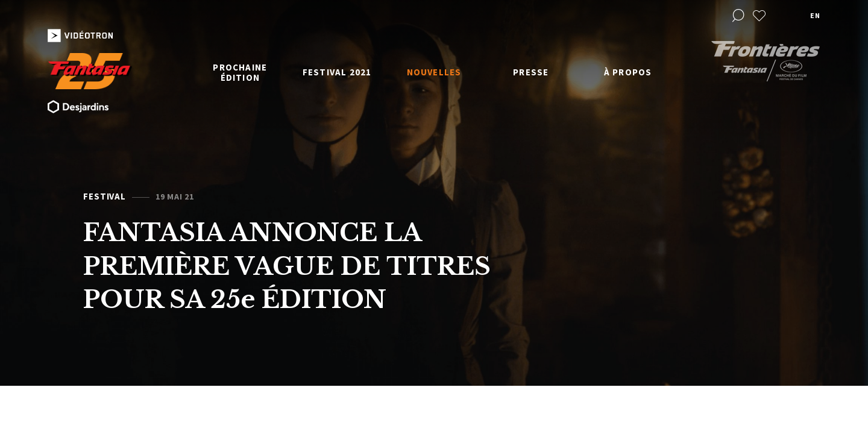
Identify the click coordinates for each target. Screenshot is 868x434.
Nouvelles (434, 72)
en (815, 15)
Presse (531, 72)
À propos (628, 72)
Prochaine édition (240, 72)
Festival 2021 (337, 72)
